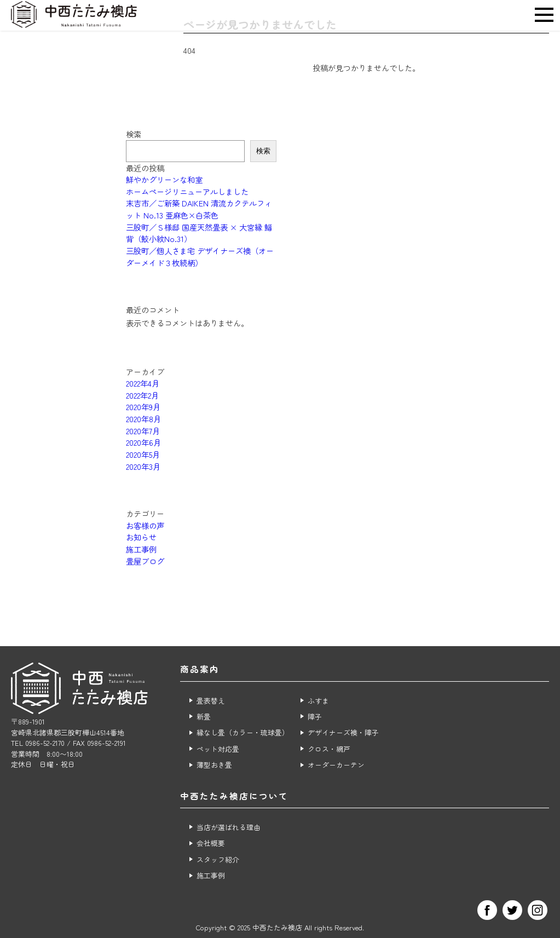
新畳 (204, 717)
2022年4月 (143, 383)
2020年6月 (143, 442)
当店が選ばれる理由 (229, 827)
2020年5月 (143, 454)
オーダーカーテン (336, 765)
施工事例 (141, 549)
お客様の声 (145, 525)
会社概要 (211, 843)
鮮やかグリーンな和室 (164, 179)
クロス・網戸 (329, 749)
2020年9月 (143, 407)
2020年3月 (143, 466)
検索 (134, 134)
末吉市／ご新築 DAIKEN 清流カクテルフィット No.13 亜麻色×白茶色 (199, 209)
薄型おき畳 (214, 765)
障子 (315, 717)
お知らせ (141, 537)
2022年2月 (142, 395)
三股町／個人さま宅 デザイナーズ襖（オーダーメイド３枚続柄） (200, 257)
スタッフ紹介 (218, 859)
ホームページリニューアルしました (187, 191)
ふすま (318, 701)
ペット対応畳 (218, 749)
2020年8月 (143, 419)
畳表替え (211, 701)
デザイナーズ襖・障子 (343, 732)
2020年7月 (143, 431)
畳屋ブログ (145, 561)
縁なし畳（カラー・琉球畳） (243, 732)
